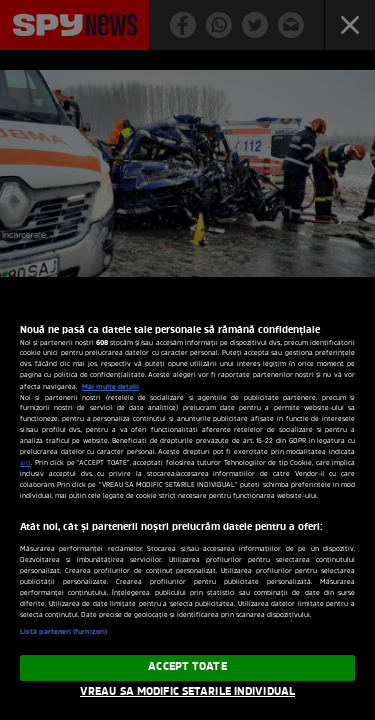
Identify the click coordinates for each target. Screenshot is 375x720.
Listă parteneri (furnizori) (63, 632)
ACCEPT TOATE (187, 667)
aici (25, 463)
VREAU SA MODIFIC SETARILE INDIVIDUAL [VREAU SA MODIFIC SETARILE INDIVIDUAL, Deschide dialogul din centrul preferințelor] (187, 692)
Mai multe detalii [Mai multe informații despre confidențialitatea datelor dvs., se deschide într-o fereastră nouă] (110, 387)
